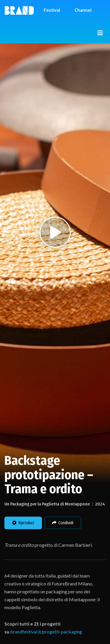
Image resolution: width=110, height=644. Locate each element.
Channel (83, 10)
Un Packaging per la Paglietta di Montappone (47, 504)
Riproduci (23, 523)
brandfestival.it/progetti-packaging (46, 632)
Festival (52, 10)
